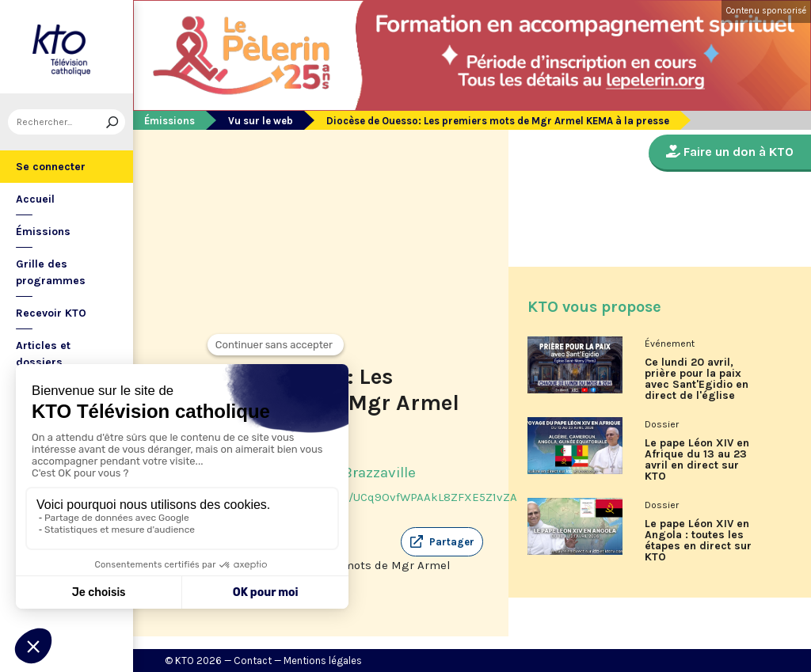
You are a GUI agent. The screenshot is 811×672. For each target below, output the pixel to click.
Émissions (43, 232)
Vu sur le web (261, 121)
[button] (442, 542)
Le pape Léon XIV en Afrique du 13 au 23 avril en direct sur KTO (697, 460)
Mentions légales (323, 661)
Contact (253, 661)
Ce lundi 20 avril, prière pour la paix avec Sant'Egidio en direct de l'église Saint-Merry (697, 385)
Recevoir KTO (51, 313)
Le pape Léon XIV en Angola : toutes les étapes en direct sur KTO (698, 541)
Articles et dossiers (43, 354)
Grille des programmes (51, 272)
